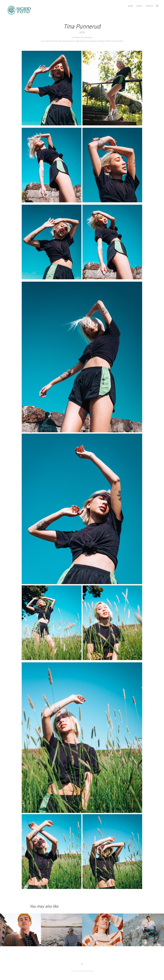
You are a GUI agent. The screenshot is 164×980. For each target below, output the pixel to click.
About (139, 6)
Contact (149, 6)
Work (130, 6)
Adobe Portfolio (87, 971)
